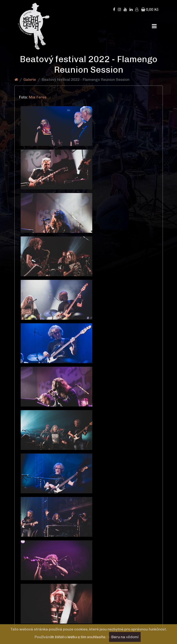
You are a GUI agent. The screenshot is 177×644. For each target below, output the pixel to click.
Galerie (30, 80)
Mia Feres (38, 97)
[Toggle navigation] (154, 26)
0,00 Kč (150, 9)
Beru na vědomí (125, 637)
